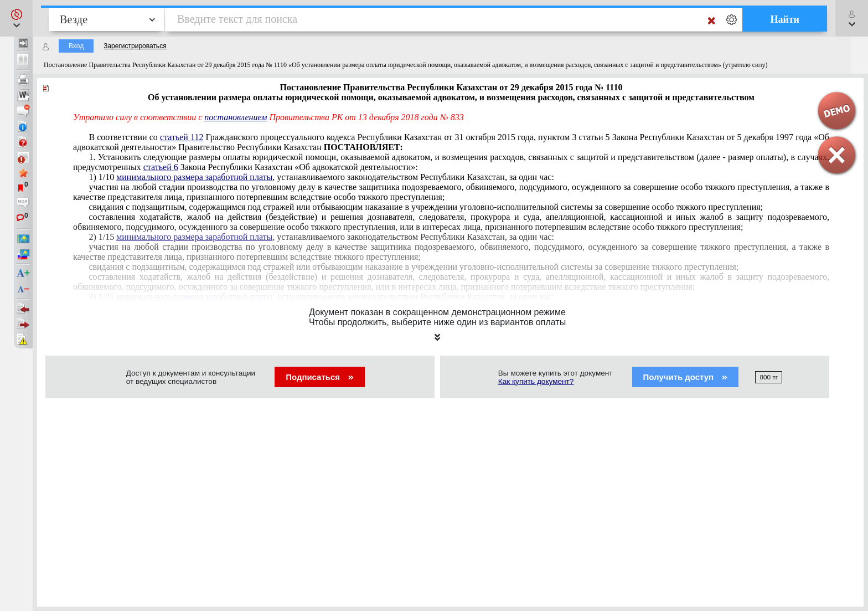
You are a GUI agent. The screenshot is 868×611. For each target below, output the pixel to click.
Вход (76, 46)
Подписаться (320, 377)
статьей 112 (182, 137)
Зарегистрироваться (135, 46)
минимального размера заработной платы (194, 177)
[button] (16, 18)
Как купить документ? (536, 381)
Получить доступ (686, 377)
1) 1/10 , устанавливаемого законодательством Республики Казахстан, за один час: (321, 177)
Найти (785, 19)
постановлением (236, 117)
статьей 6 (161, 167)
